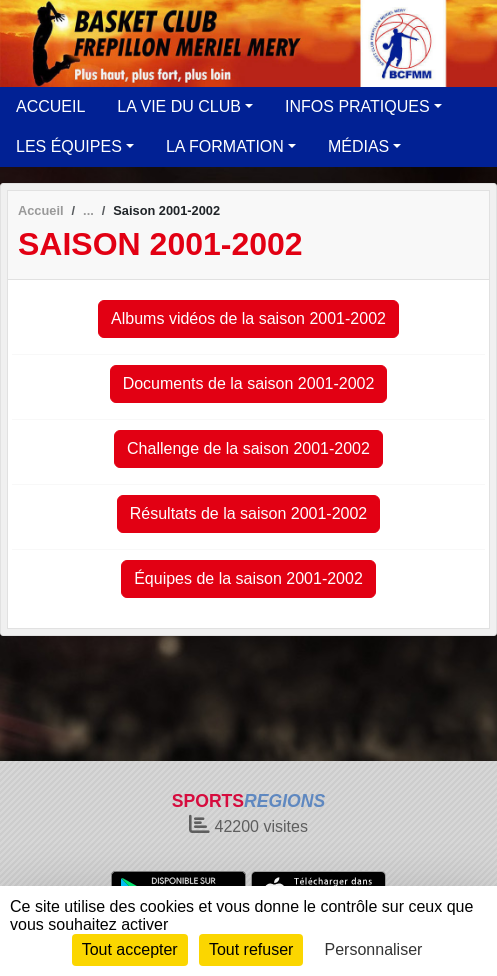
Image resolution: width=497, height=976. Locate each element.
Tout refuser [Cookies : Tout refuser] (251, 949)
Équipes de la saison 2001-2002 (248, 578)
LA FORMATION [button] (225, 146)
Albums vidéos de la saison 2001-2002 (248, 318)
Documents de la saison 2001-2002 (249, 383)
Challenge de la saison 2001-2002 (248, 448)
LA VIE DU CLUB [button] (179, 106)
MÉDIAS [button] (358, 146)
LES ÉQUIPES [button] (69, 146)
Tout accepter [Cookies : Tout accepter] (130, 949)
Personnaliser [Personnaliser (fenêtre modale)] (374, 949)
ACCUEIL (50, 106)
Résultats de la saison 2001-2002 (249, 513)
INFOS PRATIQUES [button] (357, 106)
